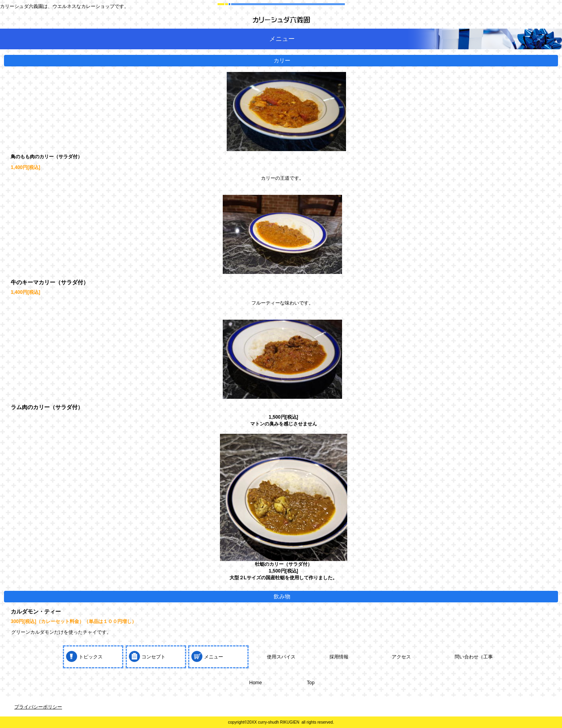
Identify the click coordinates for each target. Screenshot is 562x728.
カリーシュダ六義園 (281, 20)
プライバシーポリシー (38, 707)
